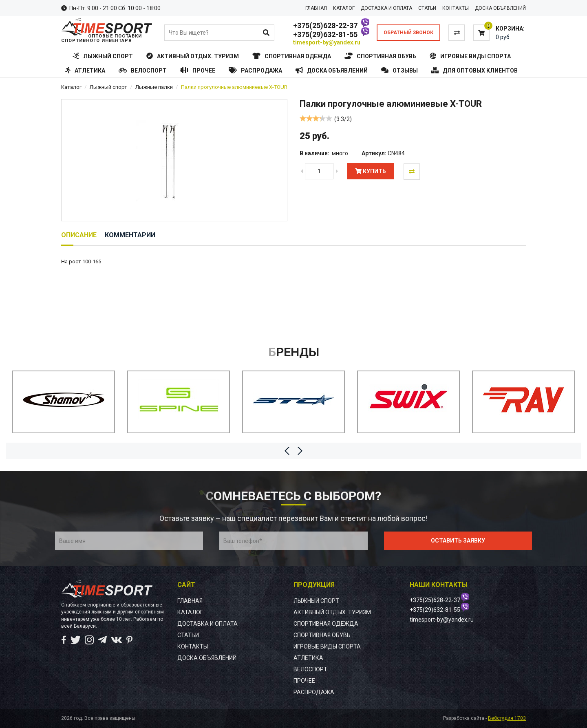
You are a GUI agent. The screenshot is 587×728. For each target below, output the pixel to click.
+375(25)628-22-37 (325, 25)
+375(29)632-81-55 (325, 34)
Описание (79, 235)
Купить (371, 171)
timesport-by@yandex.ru (327, 42)
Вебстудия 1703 (507, 718)
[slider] (316, 118)
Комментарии (130, 235)
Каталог (71, 87)
